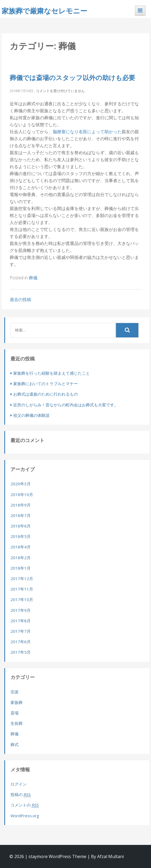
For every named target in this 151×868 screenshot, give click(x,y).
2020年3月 (21, 484)
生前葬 (17, 723)
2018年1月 (21, 568)
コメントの (25, 805)
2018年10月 (22, 494)
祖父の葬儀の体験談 (31, 415)
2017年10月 (22, 599)
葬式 (15, 744)
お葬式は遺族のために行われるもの (45, 394)
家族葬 (17, 702)
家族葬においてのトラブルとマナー (45, 384)
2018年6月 (21, 526)
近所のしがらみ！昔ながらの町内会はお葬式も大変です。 (66, 405)
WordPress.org (25, 816)
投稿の (21, 795)
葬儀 (33, 278)
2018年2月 (21, 558)
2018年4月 (21, 547)
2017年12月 (22, 578)
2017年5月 (21, 652)
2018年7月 (21, 515)
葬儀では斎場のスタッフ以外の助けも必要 (72, 77)
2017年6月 (21, 642)
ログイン (19, 784)
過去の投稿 (20, 299)
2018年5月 (21, 536)
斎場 (15, 713)
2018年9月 (21, 505)
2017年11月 (22, 589)
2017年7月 (21, 631)
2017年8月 (21, 621)
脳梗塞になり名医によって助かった (87, 132)
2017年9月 (21, 610)
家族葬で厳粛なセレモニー (44, 11)
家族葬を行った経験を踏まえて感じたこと (52, 373)
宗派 (15, 692)
